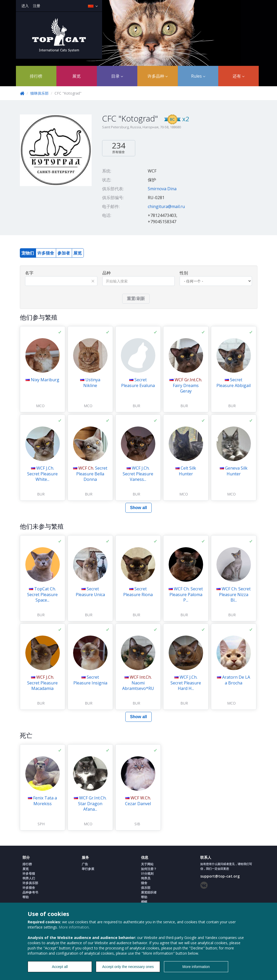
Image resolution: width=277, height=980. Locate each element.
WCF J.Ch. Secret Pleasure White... (42, 474)
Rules (198, 76)
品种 (107, 273)
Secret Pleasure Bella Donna (92, 474)
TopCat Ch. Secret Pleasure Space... (42, 594)
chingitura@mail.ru (166, 206)
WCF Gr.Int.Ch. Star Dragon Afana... (92, 803)
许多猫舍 (46, 253)
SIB (137, 824)
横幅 (144, 902)
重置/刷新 (136, 299)
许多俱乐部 (30, 883)
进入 (25, 6)
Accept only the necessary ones (128, 967)
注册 (37, 6)
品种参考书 (30, 892)
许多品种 (158, 76)
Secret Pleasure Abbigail (234, 383)
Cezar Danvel (138, 801)
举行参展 (88, 869)
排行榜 (36, 76)
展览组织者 (149, 892)
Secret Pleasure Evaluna (138, 383)
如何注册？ (149, 869)
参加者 (64, 253)
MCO (40, 406)
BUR (136, 406)
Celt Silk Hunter (188, 471)
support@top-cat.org (220, 876)
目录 (117, 76)
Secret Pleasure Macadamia (42, 683)
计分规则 (147, 874)
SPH (41, 824)
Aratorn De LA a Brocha (236, 680)
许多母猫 (29, 874)
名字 (29, 273)
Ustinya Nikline (92, 383)
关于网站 (147, 864)
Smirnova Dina (162, 189)
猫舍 (144, 883)
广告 (85, 864)
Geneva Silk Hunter (236, 471)
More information (74, 927)
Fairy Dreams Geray (187, 385)
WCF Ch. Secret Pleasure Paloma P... (186, 594)
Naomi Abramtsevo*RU (138, 683)
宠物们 (28, 253)
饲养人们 (29, 878)
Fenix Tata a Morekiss (45, 801)
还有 (238, 76)
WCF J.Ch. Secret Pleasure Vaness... (138, 474)
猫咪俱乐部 (39, 93)
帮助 (26, 897)
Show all (138, 508)
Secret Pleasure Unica (90, 592)
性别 (184, 273)
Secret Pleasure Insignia (90, 680)
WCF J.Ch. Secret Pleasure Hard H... (186, 683)
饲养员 (146, 878)
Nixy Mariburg (45, 380)
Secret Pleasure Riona (138, 592)
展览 (76, 76)
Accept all (60, 967)
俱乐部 (146, 888)
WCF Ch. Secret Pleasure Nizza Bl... (235, 594)
